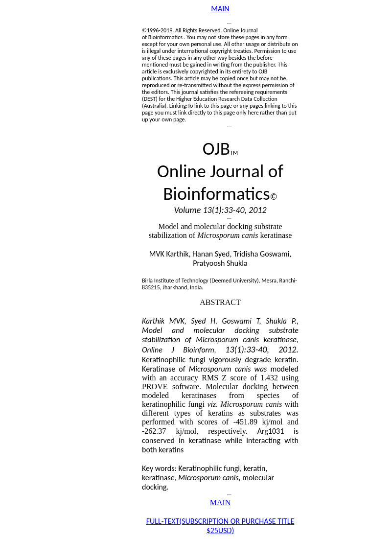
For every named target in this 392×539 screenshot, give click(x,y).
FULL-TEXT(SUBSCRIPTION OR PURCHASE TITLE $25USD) (220, 526)
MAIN (220, 9)
